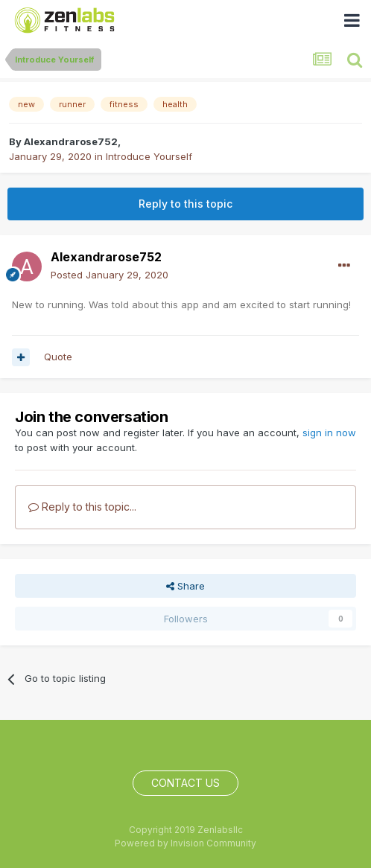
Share (185, 586)
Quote (58, 357)
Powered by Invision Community (185, 843)
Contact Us (185, 783)
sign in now (329, 433)
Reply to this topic (185, 204)
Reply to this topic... (82, 507)
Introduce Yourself (149, 156)
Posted (110, 275)
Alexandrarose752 (71, 141)
